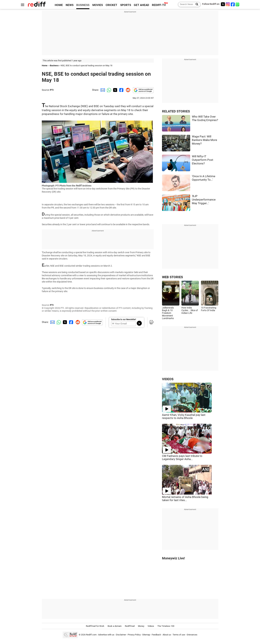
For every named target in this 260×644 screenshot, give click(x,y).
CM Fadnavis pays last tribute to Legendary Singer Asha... (182, 458)
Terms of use (179, 635)
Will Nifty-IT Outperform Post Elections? (203, 160)
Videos (151, 626)
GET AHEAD (141, 5)
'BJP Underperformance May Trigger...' (204, 200)
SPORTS (126, 5)
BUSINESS (83, 5)
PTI (52, 90)
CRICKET (111, 5)
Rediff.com (91, 635)
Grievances (192, 635)
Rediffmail (130, 626)
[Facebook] (233, 4)
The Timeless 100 (166, 626)
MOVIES (98, 5)
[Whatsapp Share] (108, 90)
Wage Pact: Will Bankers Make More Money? (204, 140)
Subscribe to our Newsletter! (124, 319)
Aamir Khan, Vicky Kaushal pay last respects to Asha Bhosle (184, 416)
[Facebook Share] (121, 90)
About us (167, 635)
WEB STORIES (172, 277)
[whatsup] (238, 4)
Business (54, 65)
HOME (59, 5)
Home (45, 65)
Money (141, 626)
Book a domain (115, 626)
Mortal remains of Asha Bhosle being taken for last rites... (185, 499)
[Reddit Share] (127, 90)
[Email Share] (102, 90)
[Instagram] (228, 4)
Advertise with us (106, 635)
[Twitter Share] (115, 90)
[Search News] (196, 4)
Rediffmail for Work (95, 626)
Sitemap (146, 635)
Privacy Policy (134, 635)
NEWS (70, 5)
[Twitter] (223, 4)
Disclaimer (121, 635)
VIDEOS (168, 379)
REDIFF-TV (159, 5)
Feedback (156, 635)
